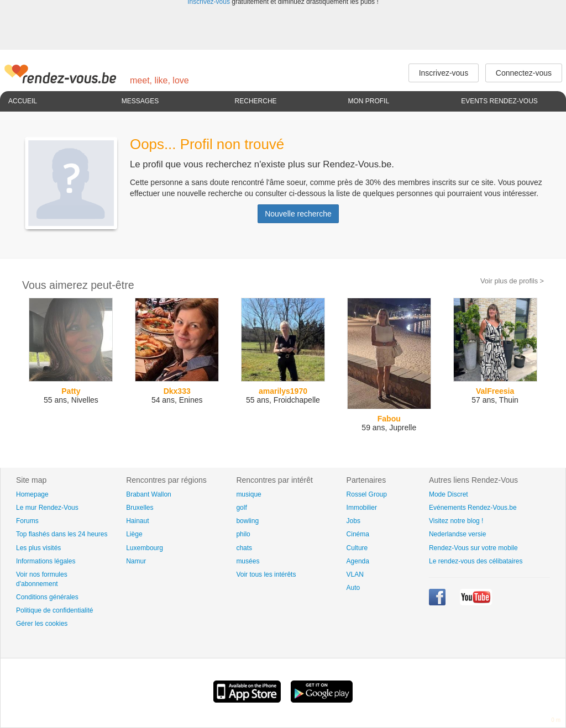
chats (244, 548)
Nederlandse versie (457, 534)
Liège (134, 534)
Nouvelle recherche (298, 214)
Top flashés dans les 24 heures (62, 534)
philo (243, 534)
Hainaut (137, 521)
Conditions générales (47, 597)
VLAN (355, 574)
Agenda (358, 561)
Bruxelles (140, 508)
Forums (27, 521)
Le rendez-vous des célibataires (476, 561)
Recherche (256, 101)
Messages (140, 101)
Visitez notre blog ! (456, 521)
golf (241, 508)
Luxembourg (145, 548)
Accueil (23, 101)
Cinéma (358, 534)
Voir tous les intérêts (266, 574)
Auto (353, 588)
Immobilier (362, 508)
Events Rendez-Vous (499, 101)
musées (248, 561)
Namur (136, 561)
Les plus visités (38, 548)
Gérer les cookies (42, 624)
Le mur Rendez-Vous (47, 508)
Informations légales (46, 561)
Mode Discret (449, 494)
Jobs (353, 521)
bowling (247, 521)
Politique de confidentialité (54, 610)
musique (248, 494)
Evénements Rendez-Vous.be (473, 508)
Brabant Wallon (149, 494)
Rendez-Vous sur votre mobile (473, 548)
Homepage (32, 494)
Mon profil (368, 101)
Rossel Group (367, 494)
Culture (357, 548)
